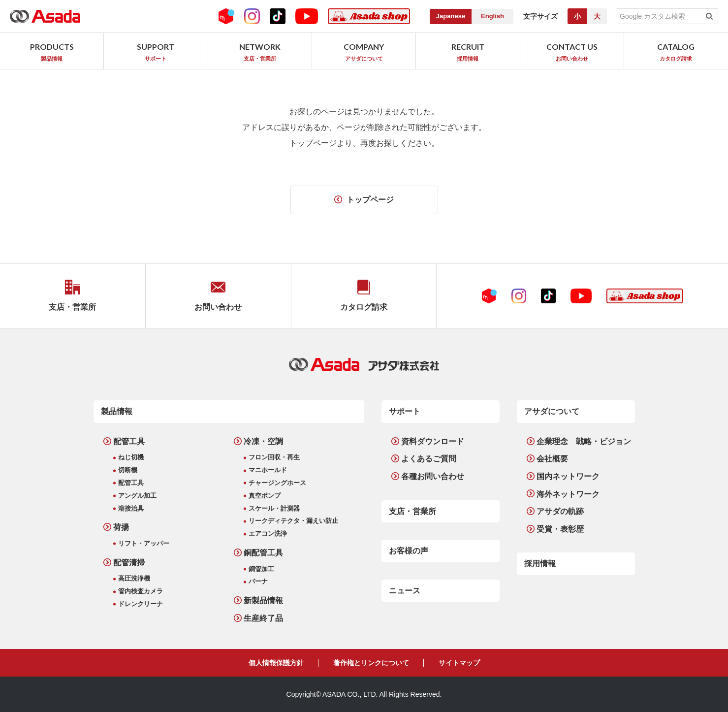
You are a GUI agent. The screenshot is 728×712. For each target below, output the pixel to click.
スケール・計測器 (274, 508)
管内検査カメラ (141, 591)
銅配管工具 (263, 553)
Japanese (451, 16)
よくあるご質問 (429, 459)
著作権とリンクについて (371, 663)
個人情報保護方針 (276, 663)
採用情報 (540, 564)
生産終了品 (263, 618)
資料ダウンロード (433, 441)
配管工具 (129, 441)
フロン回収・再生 (274, 457)
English (492, 16)
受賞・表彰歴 (560, 529)
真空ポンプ (265, 496)
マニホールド (268, 470)
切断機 (128, 470)
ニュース (405, 591)
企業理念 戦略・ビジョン (584, 441)
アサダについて (552, 411)
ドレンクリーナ (141, 604)
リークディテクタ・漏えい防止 (293, 521)
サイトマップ (459, 663)
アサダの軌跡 (560, 511)
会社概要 (552, 459)
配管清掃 (129, 563)
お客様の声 (409, 551)
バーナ (258, 581)
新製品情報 (263, 600)
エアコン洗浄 (268, 534)
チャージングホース (277, 483)
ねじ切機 (131, 457)
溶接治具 (131, 508)
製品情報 (117, 411)
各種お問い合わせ (433, 476)
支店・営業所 (412, 511)
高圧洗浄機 (134, 578)
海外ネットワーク (568, 494)
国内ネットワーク (568, 476)
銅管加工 (261, 569)
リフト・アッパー (144, 543)
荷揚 (121, 527)
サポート (405, 411)
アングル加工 (137, 496)
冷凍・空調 (263, 441)
